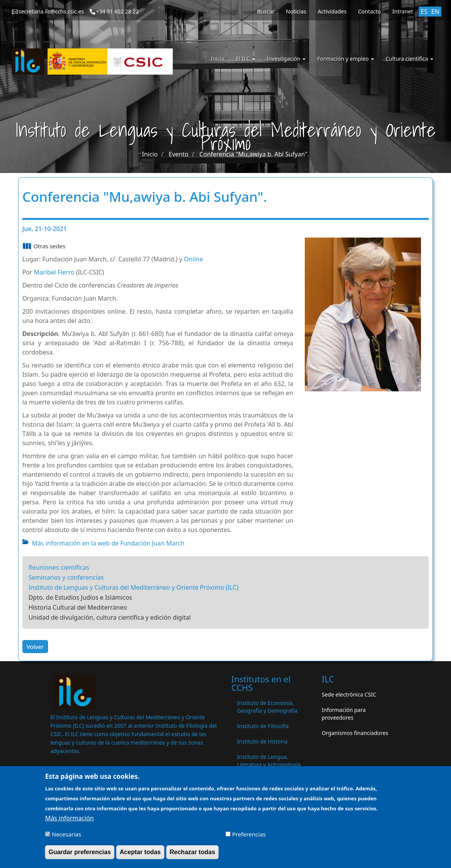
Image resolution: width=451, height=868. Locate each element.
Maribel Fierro (54, 272)
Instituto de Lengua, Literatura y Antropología (269, 761)
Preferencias (249, 838)
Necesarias (66, 838)
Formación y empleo (346, 59)
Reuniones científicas (59, 567)
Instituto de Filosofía (263, 726)
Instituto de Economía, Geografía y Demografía (267, 707)
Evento (178, 154)
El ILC (246, 59)
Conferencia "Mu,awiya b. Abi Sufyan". (254, 154)
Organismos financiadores (355, 733)
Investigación (286, 59)
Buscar (266, 11)
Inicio (218, 59)
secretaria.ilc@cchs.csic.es (51, 11)
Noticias (296, 11)
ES (424, 12)
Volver (35, 647)
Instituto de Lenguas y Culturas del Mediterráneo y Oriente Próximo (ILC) (134, 587)
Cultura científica (409, 59)
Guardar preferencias (80, 856)
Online (194, 259)
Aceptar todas (140, 856)
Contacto (369, 11)
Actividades (332, 11)
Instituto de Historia (262, 741)
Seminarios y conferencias (66, 577)
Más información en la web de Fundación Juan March (108, 543)
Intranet (403, 11)
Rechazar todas (192, 856)
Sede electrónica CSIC (349, 694)
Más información (69, 822)
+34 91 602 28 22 (118, 11)
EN (435, 12)
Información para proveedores (344, 714)
